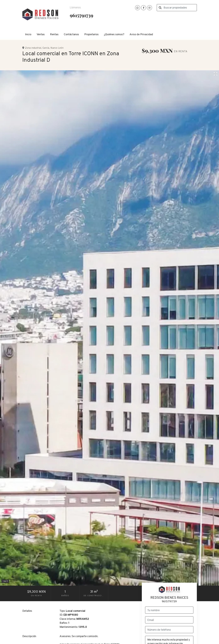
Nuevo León (57, 48)
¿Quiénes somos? (114, 35)
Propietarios (91, 35)
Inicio (28, 35)
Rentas (54, 35)
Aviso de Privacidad (141, 35)
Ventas (41, 35)
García (46, 48)
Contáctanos (71, 35)
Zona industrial (33, 48)
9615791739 (82, 15)
